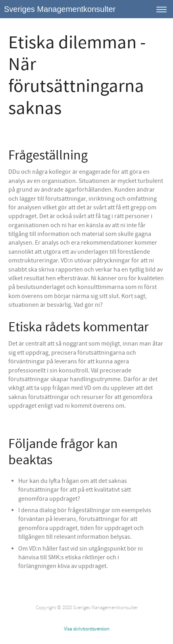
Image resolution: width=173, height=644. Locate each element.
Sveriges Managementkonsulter (60, 9)
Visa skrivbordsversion (87, 629)
